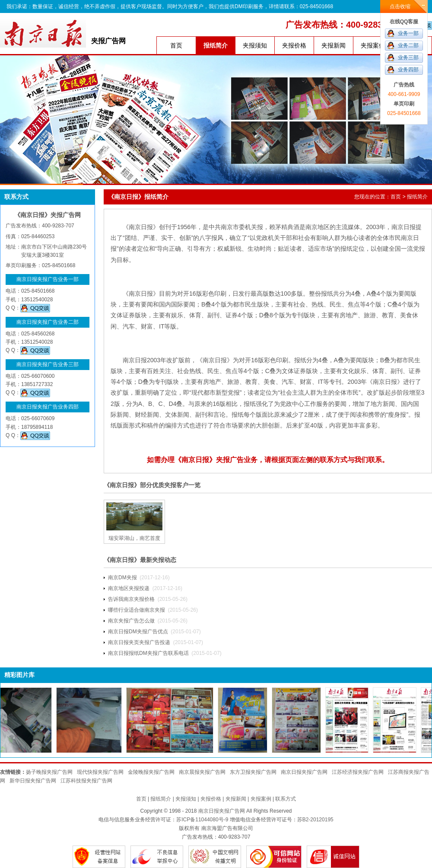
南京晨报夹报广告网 (202, 772)
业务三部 (408, 57)
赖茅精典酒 (284, 227)
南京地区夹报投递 (129, 588)
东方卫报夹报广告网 (253, 772)
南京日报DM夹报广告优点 (138, 632)
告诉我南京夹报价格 (131, 599)
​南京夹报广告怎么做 (131, 621)
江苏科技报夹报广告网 (86, 781)
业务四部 (408, 70)
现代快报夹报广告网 (100, 772)
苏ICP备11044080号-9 (202, 820)
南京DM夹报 (122, 578)
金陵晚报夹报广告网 (151, 772)
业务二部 (408, 45)
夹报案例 (373, 45)
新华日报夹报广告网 (33, 781)
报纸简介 (216, 45)
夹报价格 (294, 45)
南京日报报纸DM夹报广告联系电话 (148, 653)
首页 (176, 45)
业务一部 (408, 33)
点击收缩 (400, 6)
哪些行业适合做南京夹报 (137, 610)
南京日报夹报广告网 (304, 772)
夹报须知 (255, 45)
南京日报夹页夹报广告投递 (139, 642)
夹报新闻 (334, 45)
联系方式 (286, 799)
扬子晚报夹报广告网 (49, 772)
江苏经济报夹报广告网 (358, 772)
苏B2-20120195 (315, 820)
